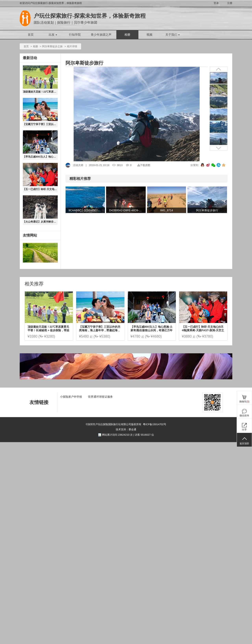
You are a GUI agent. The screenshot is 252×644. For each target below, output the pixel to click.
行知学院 (75, 35)
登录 (216, 3)
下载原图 (144, 165)
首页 (31, 35)
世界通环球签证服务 (100, 397)
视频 (149, 35)
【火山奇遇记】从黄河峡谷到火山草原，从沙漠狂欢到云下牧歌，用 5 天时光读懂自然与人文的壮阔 (40, 222)
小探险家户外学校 (71, 397)
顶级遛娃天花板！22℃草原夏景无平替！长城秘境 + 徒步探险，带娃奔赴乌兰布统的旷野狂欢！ (40, 92)
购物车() (244, 402)
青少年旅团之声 (101, 35)
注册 (230, 3)
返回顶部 (244, 444)
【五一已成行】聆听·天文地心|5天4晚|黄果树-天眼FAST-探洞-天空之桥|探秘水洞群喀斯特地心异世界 (40, 189)
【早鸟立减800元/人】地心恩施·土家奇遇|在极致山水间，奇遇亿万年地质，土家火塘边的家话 (40, 157)
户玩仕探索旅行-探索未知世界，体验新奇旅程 (90, 16)
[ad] (126, 378)
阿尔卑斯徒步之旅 (52, 46)
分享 (244, 430)
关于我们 (173, 35)
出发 (53, 35)
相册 (127, 35)
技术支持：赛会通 (126, 429)
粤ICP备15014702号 (155, 424)
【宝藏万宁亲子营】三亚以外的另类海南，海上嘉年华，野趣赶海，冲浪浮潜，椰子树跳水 (40, 124)
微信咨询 (244, 416)
